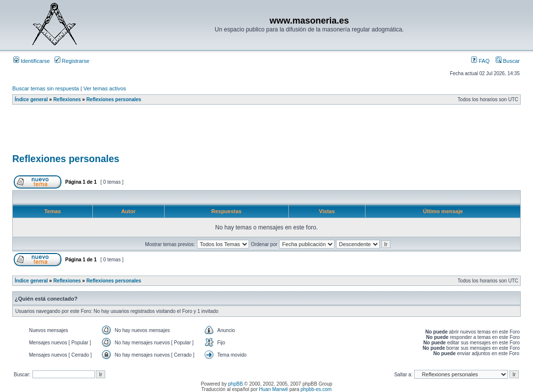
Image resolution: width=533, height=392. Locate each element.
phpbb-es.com (316, 389)
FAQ (480, 61)
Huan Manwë (273, 389)
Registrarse (72, 61)
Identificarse (31, 61)
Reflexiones (67, 99)
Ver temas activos (105, 88)
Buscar (508, 61)
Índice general (31, 99)
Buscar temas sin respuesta (46, 88)
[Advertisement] (191, 132)
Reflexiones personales (114, 99)
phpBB (235, 384)
